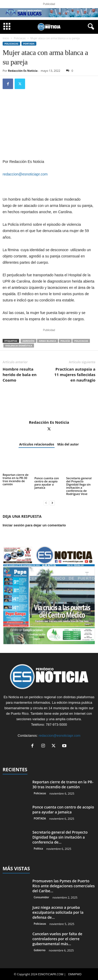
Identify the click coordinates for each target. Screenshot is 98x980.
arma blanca (48, 341)
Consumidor (41, 897)
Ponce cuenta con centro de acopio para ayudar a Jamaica (47, 483)
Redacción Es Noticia (23, 71)
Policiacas (20, 38)
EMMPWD (75, 974)
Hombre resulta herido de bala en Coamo (20, 375)
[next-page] (52, 503)
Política (38, 849)
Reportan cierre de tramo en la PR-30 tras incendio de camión (16, 479)
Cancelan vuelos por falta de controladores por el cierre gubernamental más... (57, 939)
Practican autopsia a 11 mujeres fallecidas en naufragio (75, 375)
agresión (28, 341)
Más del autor (68, 444)
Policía (65, 341)
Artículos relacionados (37, 444)
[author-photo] (49, 405)
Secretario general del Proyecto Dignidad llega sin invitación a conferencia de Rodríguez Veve (79, 486)
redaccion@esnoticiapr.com (25, 174)
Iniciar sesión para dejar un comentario (34, 525)
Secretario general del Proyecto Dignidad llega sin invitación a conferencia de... (60, 837)
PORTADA (29, 44)
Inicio (6, 38)
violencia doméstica (19, 346)
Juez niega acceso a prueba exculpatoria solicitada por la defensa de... (58, 912)
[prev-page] (46, 503)
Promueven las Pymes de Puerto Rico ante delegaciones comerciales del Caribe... (64, 886)
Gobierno (40, 950)
